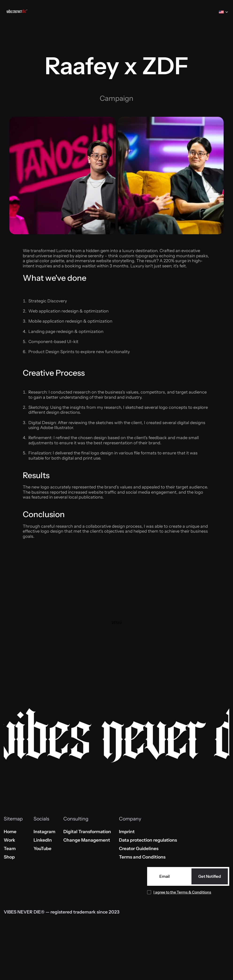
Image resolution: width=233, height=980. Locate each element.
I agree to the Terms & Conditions (182, 892)
